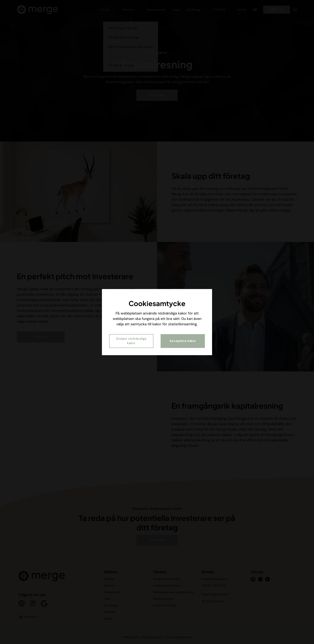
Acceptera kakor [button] (183, 341)
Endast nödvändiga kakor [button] (131, 341)
